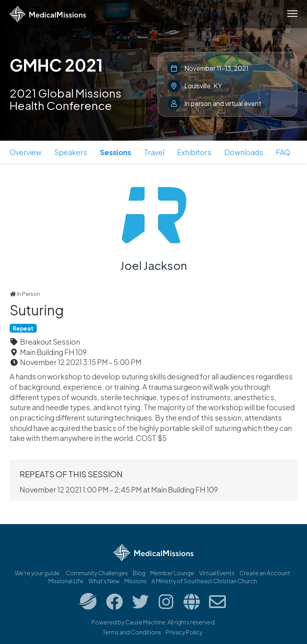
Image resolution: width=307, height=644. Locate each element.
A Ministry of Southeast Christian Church (204, 581)
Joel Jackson (153, 265)
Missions (136, 581)
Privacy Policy (184, 632)
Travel (154, 152)
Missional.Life (66, 581)
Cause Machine (145, 622)
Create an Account (265, 573)
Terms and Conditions (132, 632)
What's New (104, 581)
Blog (139, 573)
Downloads (244, 152)
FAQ (283, 152)
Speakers (71, 152)
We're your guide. (38, 573)
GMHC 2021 (56, 65)
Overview (26, 152)
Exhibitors (194, 152)
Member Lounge (172, 573)
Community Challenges (97, 573)
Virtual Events (217, 573)
